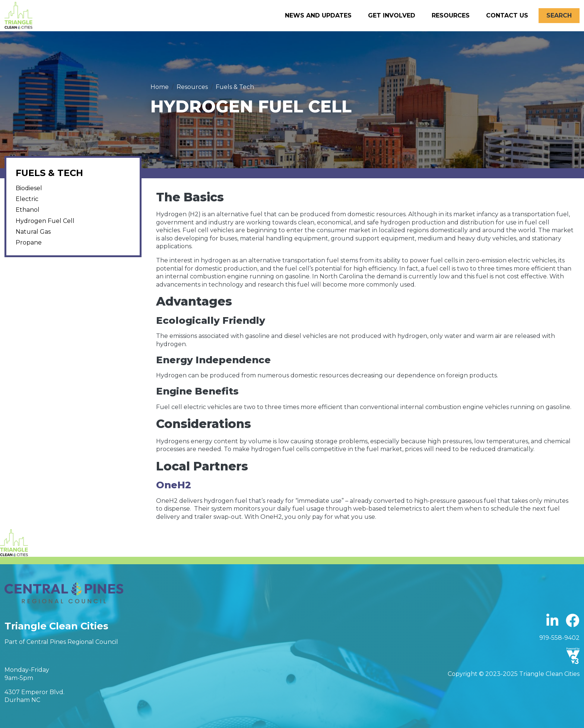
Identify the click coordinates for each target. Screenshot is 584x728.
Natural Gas (33, 232)
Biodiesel (29, 188)
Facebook (573, 621)
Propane (29, 242)
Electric (27, 199)
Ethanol (28, 210)
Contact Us (507, 15)
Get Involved (392, 15)
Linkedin (552, 621)
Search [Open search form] (559, 15)
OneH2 (174, 485)
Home (160, 87)
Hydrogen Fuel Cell (45, 221)
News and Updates (318, 15)
